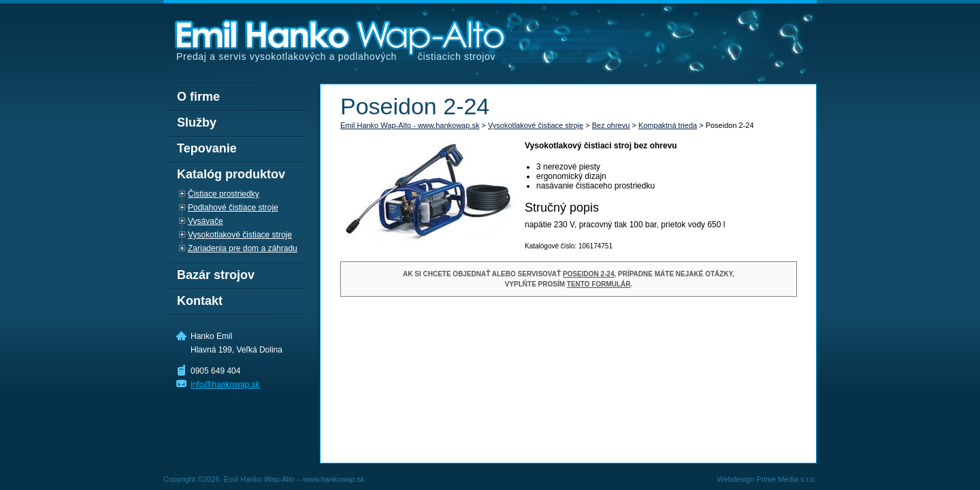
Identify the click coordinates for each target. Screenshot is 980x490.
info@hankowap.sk (225, 385)
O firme (198, 97)
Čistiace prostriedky (224, 194)
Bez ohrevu (611, 125)
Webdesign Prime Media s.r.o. (767, 479)
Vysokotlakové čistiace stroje (536, 125)
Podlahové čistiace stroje (233, 208)
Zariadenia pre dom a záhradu (243, 248)
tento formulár (599, 284)
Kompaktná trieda (668, 125)
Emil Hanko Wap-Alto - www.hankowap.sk (410, 125)
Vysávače (206, 221)
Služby (197, 122)
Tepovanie (207, 148)
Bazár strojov (216, 275)
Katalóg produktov (231, 174)
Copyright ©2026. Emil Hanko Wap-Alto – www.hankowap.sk (264, 479)
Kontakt (200, 301)
